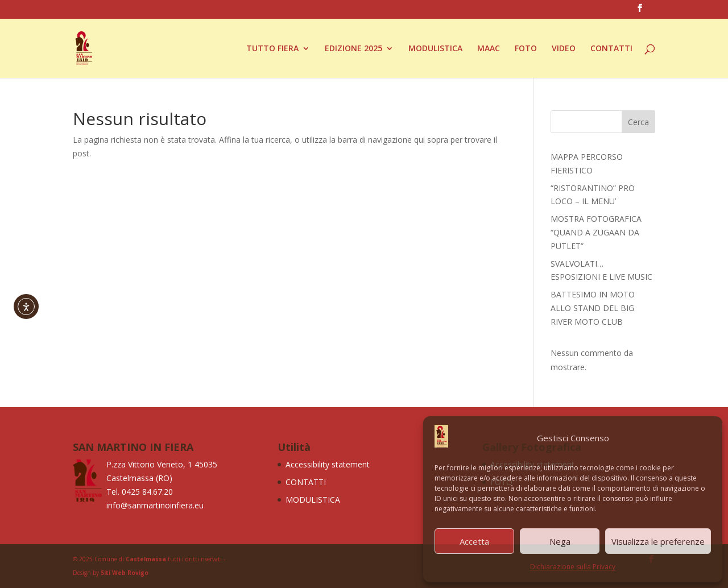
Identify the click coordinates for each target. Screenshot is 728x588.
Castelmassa (146, 559)
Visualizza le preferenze (658, 541)
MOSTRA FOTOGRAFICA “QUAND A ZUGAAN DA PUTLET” (596, 232)
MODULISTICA (435, 49)
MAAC (489, 49)
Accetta (474, 541)
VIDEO (564, 49)
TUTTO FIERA (272, 49)
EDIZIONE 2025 (353, 49)
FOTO (526, 49)
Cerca (638, 122)
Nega (560, 541)
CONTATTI (611, 49)
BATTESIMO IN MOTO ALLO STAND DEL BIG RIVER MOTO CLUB (593, 308)
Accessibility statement (328, 464)
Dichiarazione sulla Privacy (573, 567)
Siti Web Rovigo (125, 573)
